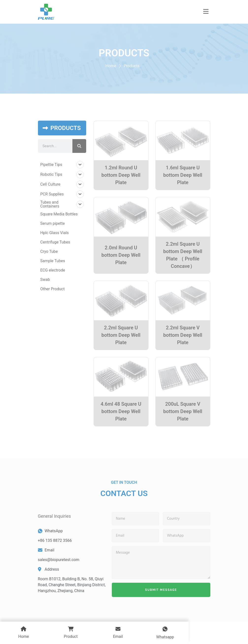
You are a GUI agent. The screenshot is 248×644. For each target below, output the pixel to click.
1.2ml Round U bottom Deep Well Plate (121, 175)
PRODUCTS (66, 128)
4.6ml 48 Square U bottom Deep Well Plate (121, 411)
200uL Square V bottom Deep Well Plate (183, 411)
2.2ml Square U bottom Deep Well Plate (121, 335)
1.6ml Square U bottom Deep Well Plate (183, 175)
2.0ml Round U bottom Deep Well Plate (121, 255)
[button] (206, 12)
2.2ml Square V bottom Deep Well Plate (183, 335)
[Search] (79, 146)
